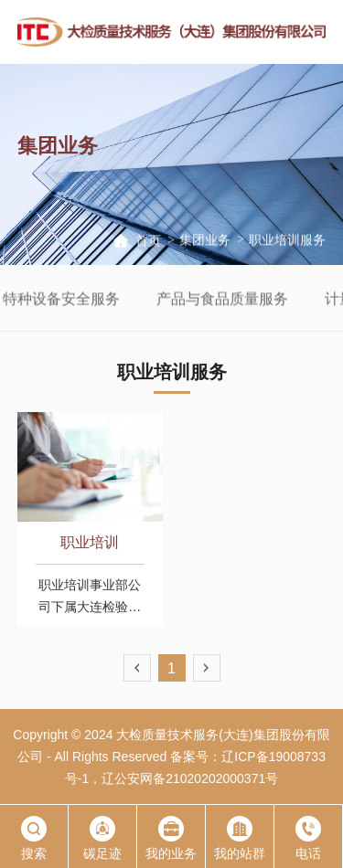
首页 (148, 241)
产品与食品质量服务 (247, 301)
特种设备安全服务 (86, 301)
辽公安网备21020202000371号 (190, 778)
